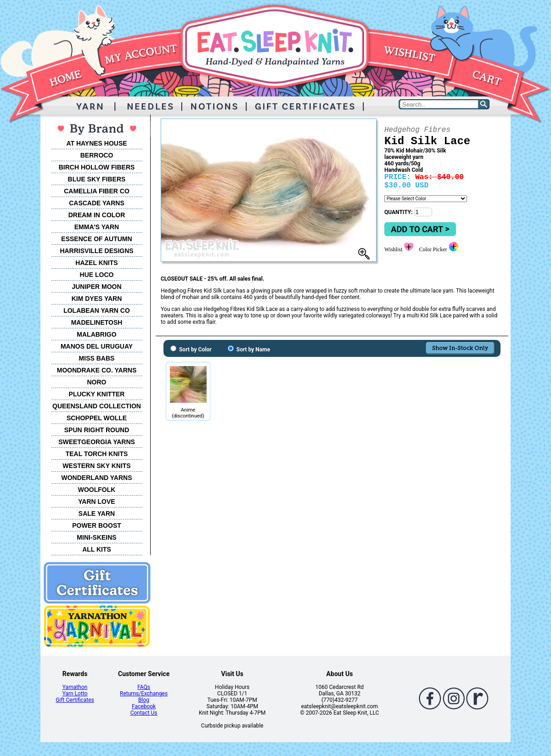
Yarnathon (75, 687)
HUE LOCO (97, 275)
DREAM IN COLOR (97, 215)
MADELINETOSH (97, 322)
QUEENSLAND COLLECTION (97, 406)
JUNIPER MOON (96, 287)
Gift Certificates (75, 700)
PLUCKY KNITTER (97, 394)
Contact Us (144, 713)
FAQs (144, 687)
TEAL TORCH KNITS (97, 454)
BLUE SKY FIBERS (97, 179)
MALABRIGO (96, 334)
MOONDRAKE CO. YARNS (97, 370)
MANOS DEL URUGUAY (97, 346)
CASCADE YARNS (97, 203)
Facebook (144, 706)
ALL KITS (97, 549)
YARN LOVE (96, 502)
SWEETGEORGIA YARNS (97, 442)
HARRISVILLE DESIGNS (96, 251)
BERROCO (97, 155)
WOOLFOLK (97, 490)
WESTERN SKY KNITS (96, 466)
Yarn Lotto (75, 694)
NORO (97, 382)
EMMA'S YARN (97, 227)
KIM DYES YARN (97, 299)
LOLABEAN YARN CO (97, 310)
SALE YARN (97, 513)
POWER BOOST (97, 525)
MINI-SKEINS (96, 537)
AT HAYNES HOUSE (96, 143)
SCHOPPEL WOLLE (97, 418)
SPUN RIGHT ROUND (97, 430)
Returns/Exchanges (144, 694)
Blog (144, 700)
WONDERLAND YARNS (96, 478)
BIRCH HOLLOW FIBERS (97, 167)
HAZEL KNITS (96, 263)
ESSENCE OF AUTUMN (96, 239)
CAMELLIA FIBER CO (97, 191)
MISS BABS (97, 358)
